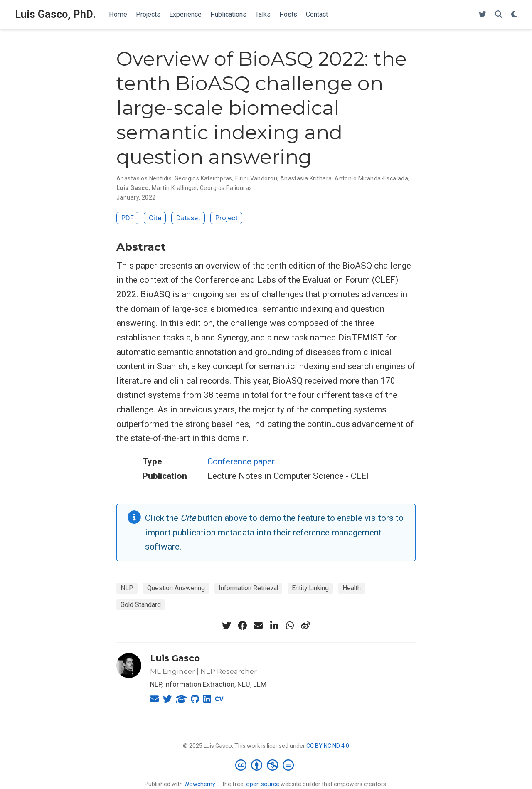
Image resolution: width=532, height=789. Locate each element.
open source (263, 784)
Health (352, 588)
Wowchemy (200, 784)
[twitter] (227, 626)
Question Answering (176, 588)
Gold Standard (141, 605)
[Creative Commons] (266, 765)
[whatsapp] (290, 626)
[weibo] (305, 626)
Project (227, 218)
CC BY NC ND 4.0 (328, 746)
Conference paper (241, 461)
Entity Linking (310, 588)
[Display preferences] (514, 15)
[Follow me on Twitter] (483, 15)
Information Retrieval (248, 588)
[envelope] (258, 626)
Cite (155, 218)
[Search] (499, 15)
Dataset (188, 218)
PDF (128, 218)
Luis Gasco (175, 658)
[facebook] (242, 626)
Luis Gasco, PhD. (55, 14)
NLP (127, 588)
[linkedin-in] (274, 626)
